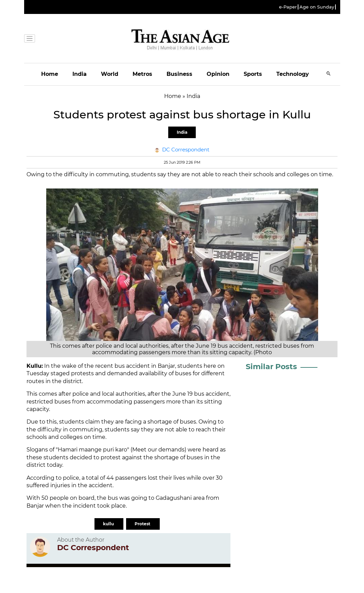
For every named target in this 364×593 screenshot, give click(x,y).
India (80, 74)
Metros (142, 74)
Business (179, 74)
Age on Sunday (317, 7)
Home (50, 74)
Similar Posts (271, 367)
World (110, 74)
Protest (143, 524)
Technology (293, 74)
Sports (253, 74)
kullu (109, 524)
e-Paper (288, 7)
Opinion (218, 74)
